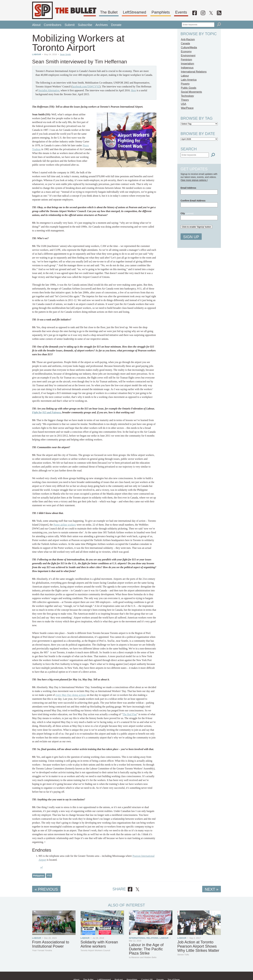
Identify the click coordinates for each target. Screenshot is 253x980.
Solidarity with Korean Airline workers (99, 944)
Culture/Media (189, 47)
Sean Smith (65, 54)
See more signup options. (194, 180)
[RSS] (220, 13)
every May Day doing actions (71, 695)
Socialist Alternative (49, 90)
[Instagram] (208, 13)
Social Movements (191, 92)
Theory (185, 100)
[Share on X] (137, 889)
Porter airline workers (65, 525)
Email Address (188, 188)
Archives (102, 25)
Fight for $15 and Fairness (47, 412)
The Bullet (125, 12)
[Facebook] (202, 13)
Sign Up (191, 237)
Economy (186, 52)
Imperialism (187, 64)
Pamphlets (172, 12)
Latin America (189, 80)
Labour (37, 54)
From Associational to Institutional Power (51, 944)
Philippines (39, 876)
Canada (185, 43)
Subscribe (85, 25)
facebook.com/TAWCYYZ (86, 87)
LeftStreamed (148, 12)
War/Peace (187, 108)
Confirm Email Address (193, 201)
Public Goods (189, 88)
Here (134, 90)
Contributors (53, 25)
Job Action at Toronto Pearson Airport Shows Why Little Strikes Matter (198, 946)
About (108, 12)
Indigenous (187, 68)
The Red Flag (130, 714)
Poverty (185, 84)
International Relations (194, 72)
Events (191, 12)
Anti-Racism (188, 39)
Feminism (186, 60)
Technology (187, 96)
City (187, 213)
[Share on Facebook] (130, 889)
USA (184, 104)
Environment (188, 56)
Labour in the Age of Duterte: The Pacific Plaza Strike (146, 949)
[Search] (219, 24)
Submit (70, 25)
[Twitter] (214, 13)
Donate (116, 25)
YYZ (49, 876)
